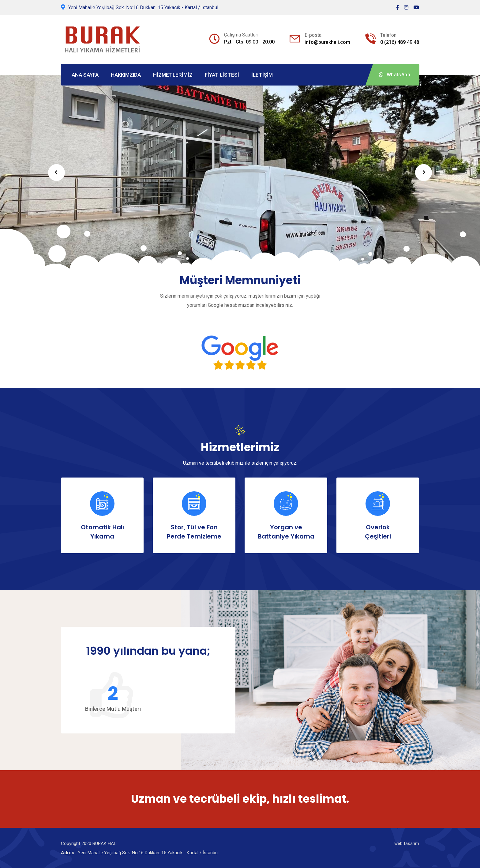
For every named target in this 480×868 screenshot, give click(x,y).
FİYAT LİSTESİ (222, 75)
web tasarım (407, 843)
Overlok (378, 532)
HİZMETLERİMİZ (173, 75)
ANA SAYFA (85, 75)
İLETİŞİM (262, 75)
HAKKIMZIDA (126, 75)
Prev (56, 172)
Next (424, 172)
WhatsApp (395, 75)
